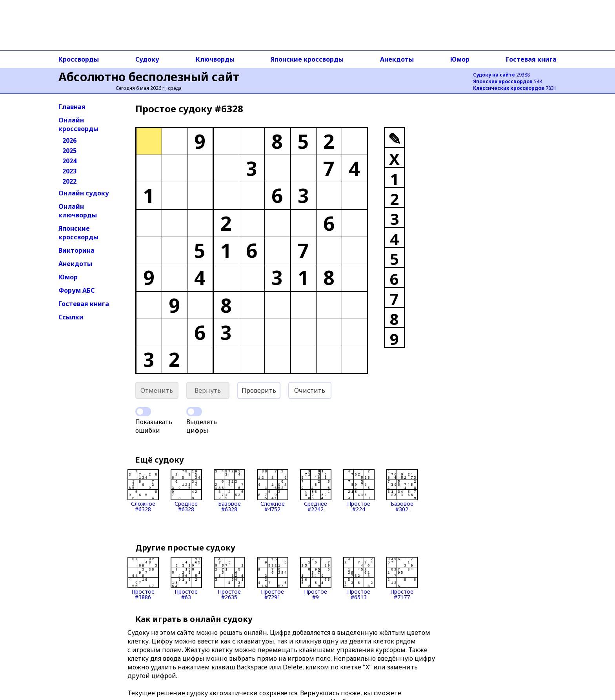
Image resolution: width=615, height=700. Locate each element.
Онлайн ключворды (78, 211)
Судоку (147, 59)
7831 (515, 88)
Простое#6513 (359, 578)
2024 (69, 161)
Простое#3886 (143, 578)
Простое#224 (359, 490)
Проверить (259, 390)
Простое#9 (316, 578)
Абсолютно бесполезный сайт (149, 77)
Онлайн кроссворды (78, 124)
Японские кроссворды (307, 59)
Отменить (157, 390)
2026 (69, 140)
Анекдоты (397, 59)
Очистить (310, 390)
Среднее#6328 (186, 490)
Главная (72, 107)
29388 (501, 75)
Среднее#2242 (316, 490)
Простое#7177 (402, 578)
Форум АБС (76, 290)
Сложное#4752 (273, 490)
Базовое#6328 (229, 490)
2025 (69, 151)
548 (508, 81)
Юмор (460, 59)
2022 (69, 181)
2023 (69, 171)
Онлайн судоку (84, 193)
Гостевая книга (531, 59)
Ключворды (215, 59)
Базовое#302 (402, 490)
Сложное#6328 (143, 490)
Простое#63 (186, 578)
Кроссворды (79, 59)
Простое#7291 (273, 578)
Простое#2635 (229, 578)
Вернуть (208, 390)
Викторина (76, 250)
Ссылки (71, 317)
